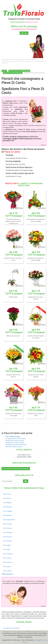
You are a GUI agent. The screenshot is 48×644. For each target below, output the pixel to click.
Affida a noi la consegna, (24, 28)
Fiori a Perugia (8, 532)
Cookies (45, 640)
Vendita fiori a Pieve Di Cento (15, 441)
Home (4, 71)
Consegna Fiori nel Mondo (11, 628)
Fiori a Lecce (7, 494)
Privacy (25, 642)
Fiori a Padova (8, 524)
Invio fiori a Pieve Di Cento (14, 447)
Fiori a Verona (7, 528)
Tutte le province (7, 574)
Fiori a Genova (8, 562)
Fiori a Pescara (8, 554)
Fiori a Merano (8, 507)
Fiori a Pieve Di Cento (13, 437)
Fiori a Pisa (6, 550)
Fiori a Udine (7, 545)
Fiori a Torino (7, 558)
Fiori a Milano (7, 503)
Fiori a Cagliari (8, 511)
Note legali (38, 640)
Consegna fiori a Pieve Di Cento (16, 439)
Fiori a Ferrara (7, 537)
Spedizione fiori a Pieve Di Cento (16, 445)
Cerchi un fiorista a (24, 22)
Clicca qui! (24, 33)
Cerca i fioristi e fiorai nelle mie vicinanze (16, 469)
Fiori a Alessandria (9, 520)
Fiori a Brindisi (7, 515)
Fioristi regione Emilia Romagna (19, 71)
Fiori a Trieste (7, 571)
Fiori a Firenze (8, 541)
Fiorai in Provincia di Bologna (13, 73)
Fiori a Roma (7, 498)
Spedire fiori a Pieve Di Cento (15, 443)
